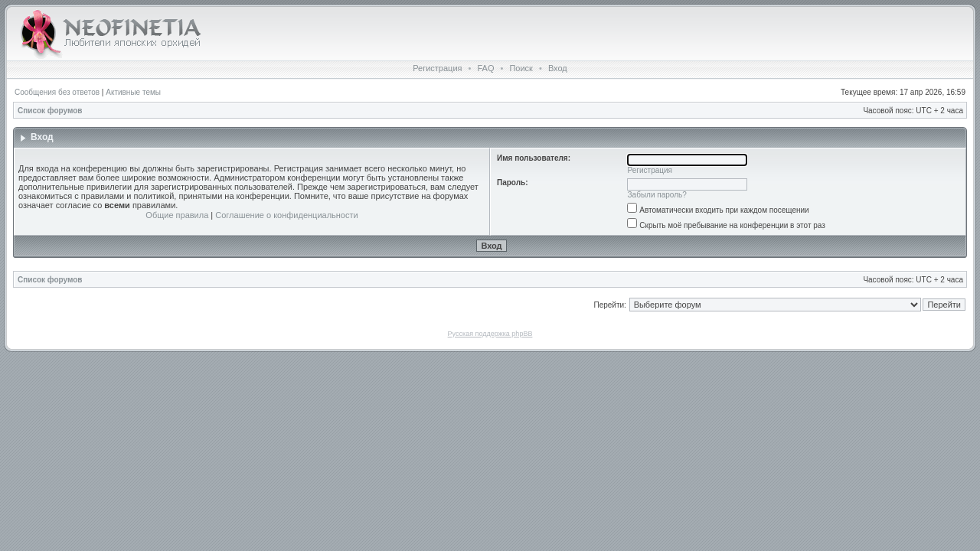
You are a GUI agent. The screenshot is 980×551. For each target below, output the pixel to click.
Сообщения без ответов (57, 92)
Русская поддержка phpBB (490, 334)
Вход (558, 68)
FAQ (485, 68)
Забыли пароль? (657, 195)
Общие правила (177, 215)
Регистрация (437, 68)
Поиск (521, 68)
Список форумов (50, 111)
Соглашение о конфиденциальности (286, 215)
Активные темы (133, 92)
